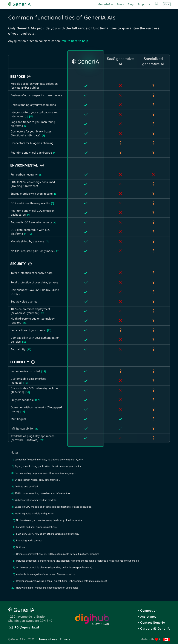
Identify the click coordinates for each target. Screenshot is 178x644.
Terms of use (48, 639)
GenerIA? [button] (106, 5)
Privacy (65, 639)
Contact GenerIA (153, 623)
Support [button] (144, 5)
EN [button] (167, 4)
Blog (131, 4)
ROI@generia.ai (27, 627)
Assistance (148, 617)
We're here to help (75, 41)
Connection (149, 611)
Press (120, 4)
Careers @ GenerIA (155, 629)
